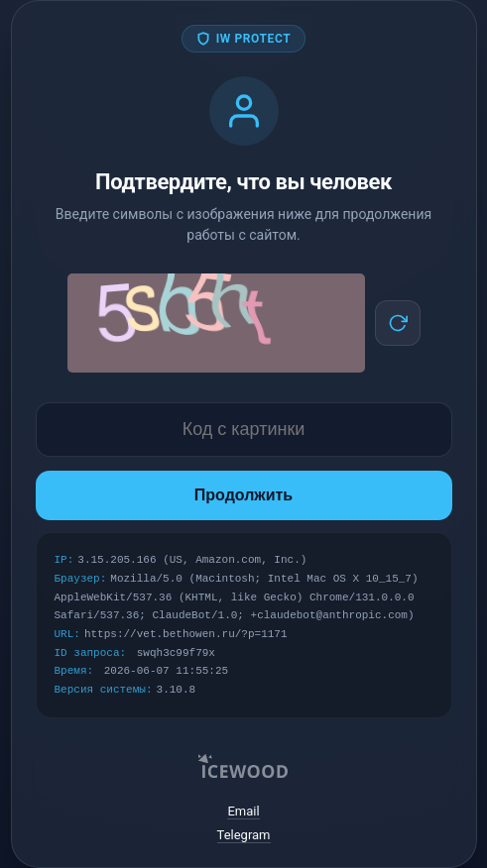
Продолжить (243, 495)
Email (243, 811)
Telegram (244, 835)
